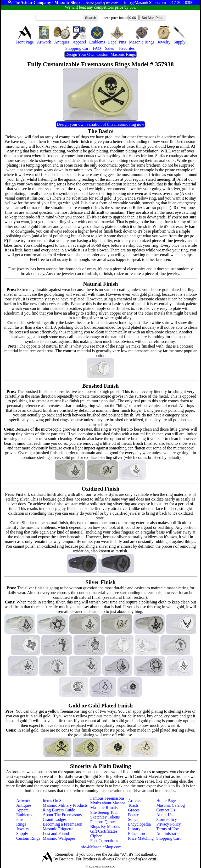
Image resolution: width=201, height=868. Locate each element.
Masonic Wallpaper (59, 838)
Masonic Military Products (65, 805)
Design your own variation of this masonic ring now (100, 124)
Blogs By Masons (105, 826)
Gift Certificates (104, 831)
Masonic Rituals (104, 808)
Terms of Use (167, 829)
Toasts (133, 805)
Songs (133, 819)
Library (134, 829)
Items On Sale (55, 801)
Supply (22, 834)
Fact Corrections (104, 841)
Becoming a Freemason (62, 824)
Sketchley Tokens (105, 817)
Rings (21, 824)
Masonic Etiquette (58, 829)
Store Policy (167, 819)
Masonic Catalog (171, 805)
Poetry (133, 815)
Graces (134, 810)
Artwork (23, 801)
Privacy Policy (169, 824)
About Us (164, 815)
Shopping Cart (168, 838)
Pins (20, 819)
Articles (135, 801)
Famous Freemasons (107, 798)
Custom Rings (28, 838)
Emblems (24, 815)
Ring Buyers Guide (59, 810)
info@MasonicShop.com (100, 847)
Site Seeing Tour (104, 812)
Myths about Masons (108, 803)
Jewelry (23, 829)
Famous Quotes (103, 822)
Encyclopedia (139, 824)
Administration (169, 834)
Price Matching (141, 838)
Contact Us (166, 810)
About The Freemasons (62, 815)
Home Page (166, 801)
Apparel (23, 810)
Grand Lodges (55, 819)
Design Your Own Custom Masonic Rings (100, 54)
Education (136, 834)
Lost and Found (56, 834)
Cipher (96, 836)
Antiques (24, 805)
